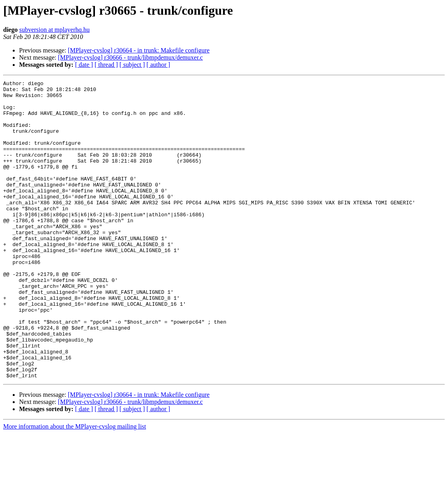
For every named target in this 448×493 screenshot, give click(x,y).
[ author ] (158, 65)
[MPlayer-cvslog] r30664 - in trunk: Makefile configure (139, 50)
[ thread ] (106, 65)
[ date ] (84, 65)
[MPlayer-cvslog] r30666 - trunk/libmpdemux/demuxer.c (130, 57)
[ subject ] (132, 65)
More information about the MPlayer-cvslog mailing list (75, 486)
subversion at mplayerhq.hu (54, 30)
